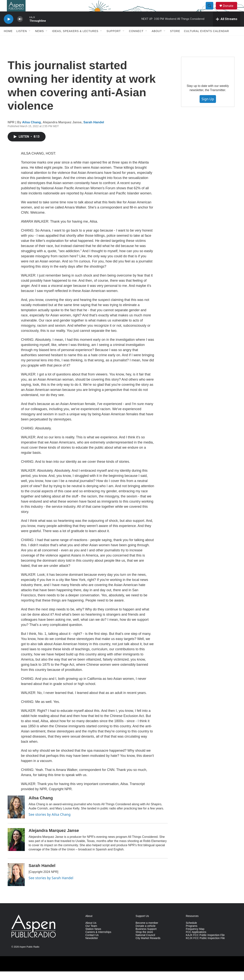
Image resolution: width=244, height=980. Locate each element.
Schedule (191, 931)
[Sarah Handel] (16, 883)
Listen (22, 40)
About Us (91, 931)
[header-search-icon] (211, 10)
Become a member (147, 931)
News (39, 40)
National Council (145, 944)
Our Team (91, 935)
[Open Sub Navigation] (30, 40)
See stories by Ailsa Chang (50, 823)
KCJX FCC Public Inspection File (205, 947)
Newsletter (92, 947)
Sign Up (208, 107)
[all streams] (227, 28)
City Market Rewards (148, 947)
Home (8, 40)
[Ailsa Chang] (16, 816)
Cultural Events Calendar (206, 40)
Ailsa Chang (31, 131)
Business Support (146, 938)
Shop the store (144, 941)
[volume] (20, 28)
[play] (9, 28)
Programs (192, 935)
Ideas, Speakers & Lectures (75, 40)
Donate (230, 10)
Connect (136, 40)
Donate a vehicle (145, 935)
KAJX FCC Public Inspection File (205, 944)
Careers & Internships (98, 941)
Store (175, 40)
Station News (93, 938)
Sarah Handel (94, 131)
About (157, 40)
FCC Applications (196, 941)
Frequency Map (195, 938)
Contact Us (92, 944)
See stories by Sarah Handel (51, 886)
